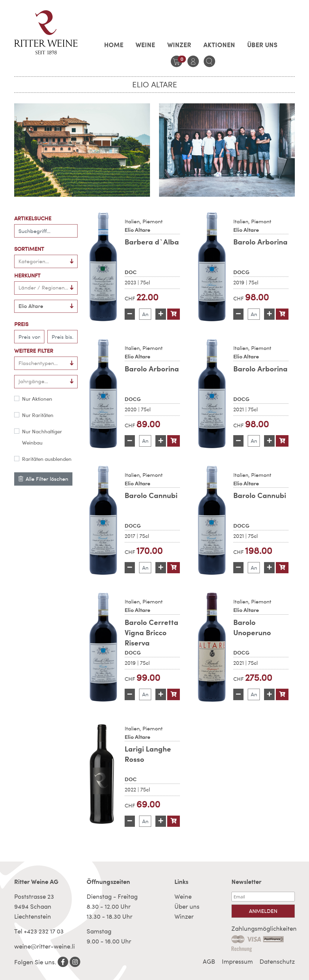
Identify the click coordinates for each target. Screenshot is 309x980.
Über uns (262, 45)
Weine (145, 45)
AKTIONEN (219, 45)
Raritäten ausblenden (47, 459)
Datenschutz (277, 962)
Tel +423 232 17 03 (39, 931)
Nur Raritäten (38, 415)
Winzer (179, 45)
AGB (209, 962)
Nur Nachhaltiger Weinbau (42, 437)
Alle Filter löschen (43, 479)
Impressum (237, 962)
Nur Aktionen (37, 399)
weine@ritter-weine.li (45, 946)
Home (114, 45)
